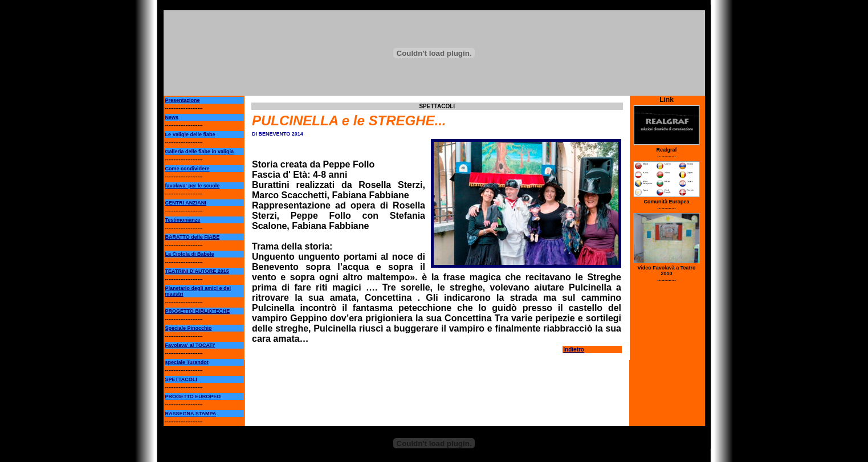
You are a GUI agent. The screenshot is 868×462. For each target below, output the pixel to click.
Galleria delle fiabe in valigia (200, 152)
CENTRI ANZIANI (186, 203)
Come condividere (188, 169)
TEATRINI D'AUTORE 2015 (197, 271)
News (172, 117)
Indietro (574, 349)
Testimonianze (183, 220)
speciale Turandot (187, 362)
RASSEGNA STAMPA (191, 414)
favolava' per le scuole (193, 186)
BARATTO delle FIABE (193, 237)
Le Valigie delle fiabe (190, 134)
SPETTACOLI (181, 379)
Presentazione (183, 100)
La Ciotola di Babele (190, 254)
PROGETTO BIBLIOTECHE (198, 311)
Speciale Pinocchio (189, 328)
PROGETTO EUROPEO (193, 396)
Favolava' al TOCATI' (190, 345)
